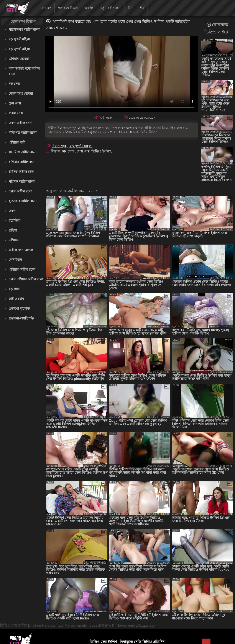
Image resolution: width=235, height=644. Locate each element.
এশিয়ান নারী (17, 142)
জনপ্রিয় (89, 8)
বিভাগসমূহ (60, 146)
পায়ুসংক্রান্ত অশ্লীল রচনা (24, 29)
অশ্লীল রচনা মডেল (21, 250)
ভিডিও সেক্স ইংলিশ (14, 625)
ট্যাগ (131, 8)
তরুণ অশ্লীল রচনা (20, 123)
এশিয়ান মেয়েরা (19, 59)
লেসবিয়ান (15, 260)
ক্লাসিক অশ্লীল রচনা (21, 172)
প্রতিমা (13, 230)
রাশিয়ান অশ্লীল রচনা (22, 162)
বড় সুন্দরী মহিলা (19, 39)
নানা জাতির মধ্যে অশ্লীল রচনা (24, 71)
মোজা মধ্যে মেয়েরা (21, 94)
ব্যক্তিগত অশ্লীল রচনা (22, 133)
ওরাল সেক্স (16, 113)
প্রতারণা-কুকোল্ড (19, 309)
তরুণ (12, 211)
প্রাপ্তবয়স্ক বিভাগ (68, 8)
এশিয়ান (14, 240)
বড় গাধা (14, 289)
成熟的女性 (107, 625)
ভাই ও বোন (16, 299)
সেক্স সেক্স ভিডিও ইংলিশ (94, 151)
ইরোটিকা (14, 221)
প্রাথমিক (46, 8)
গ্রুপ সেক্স (15, 103)
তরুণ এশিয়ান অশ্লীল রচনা (26, 279)
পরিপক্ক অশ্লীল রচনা (21, 181)
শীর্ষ (142, 8)
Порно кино (126, 625)
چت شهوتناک (145, 625)
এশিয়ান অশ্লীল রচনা (22, 269)
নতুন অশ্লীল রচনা (111, 8)
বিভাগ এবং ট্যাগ (63, 151)
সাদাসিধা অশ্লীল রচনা (22, 152)
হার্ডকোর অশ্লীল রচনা (22, 201)
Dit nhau (35, 625)
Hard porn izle (53, 625)
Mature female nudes (81, 625)
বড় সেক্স (14, 84)
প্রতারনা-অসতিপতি (21, 318)
